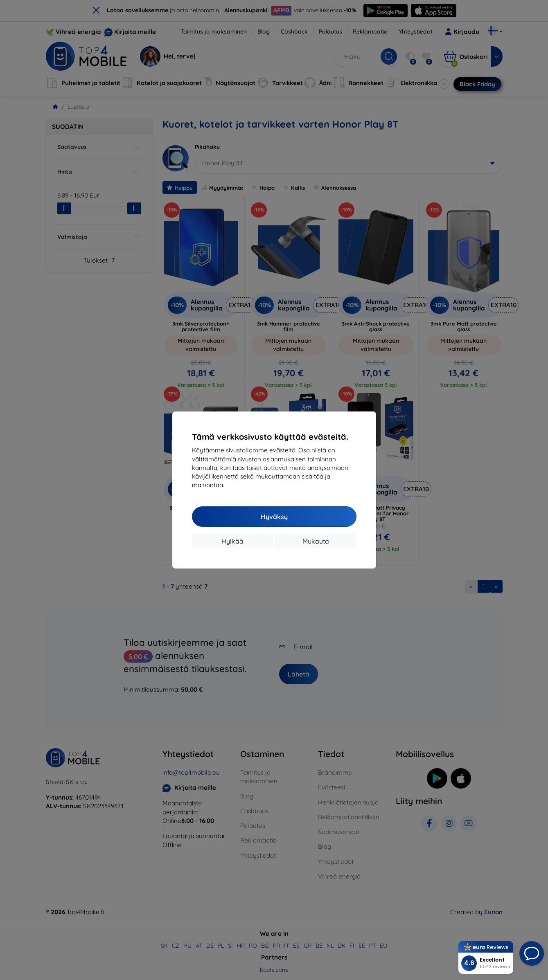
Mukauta (316, 541)
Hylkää (232, 541)
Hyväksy (274, 517)
